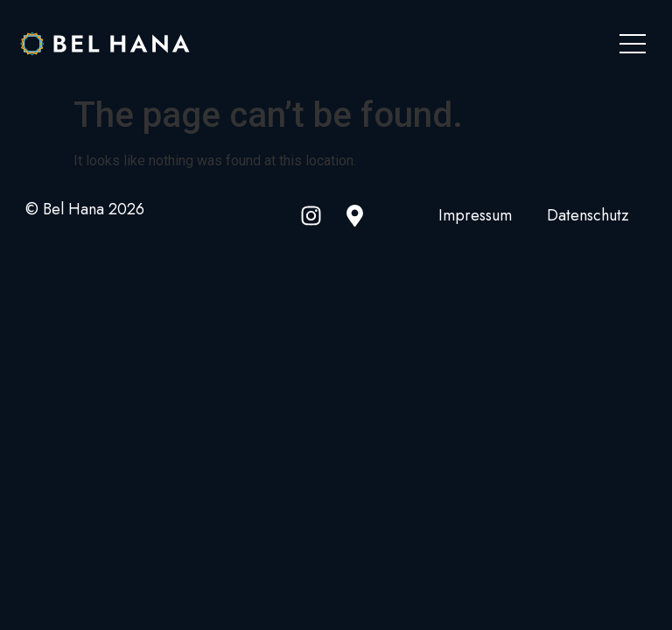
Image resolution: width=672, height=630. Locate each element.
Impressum (475, 215)
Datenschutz (588, 215)
